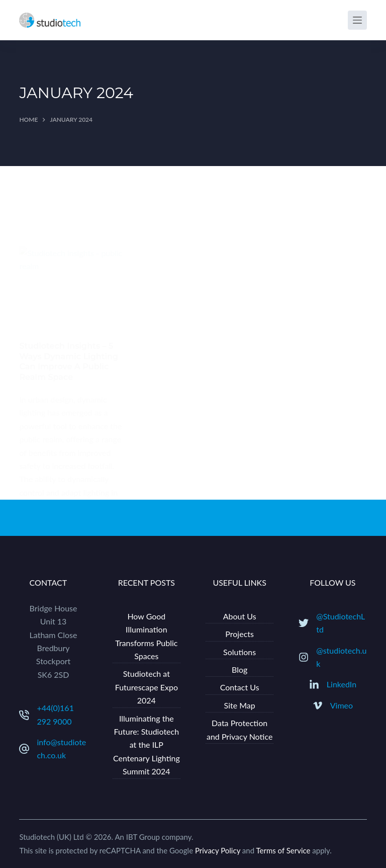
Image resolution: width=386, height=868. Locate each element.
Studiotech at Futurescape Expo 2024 (147, 687)
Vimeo (342, 705)
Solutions (239, 652)
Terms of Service (283, 850)
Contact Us (240, 687)
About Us (240, 616)
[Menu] (357, 20)
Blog (239, 669)
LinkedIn (342, 684)
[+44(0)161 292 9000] (24, 715)
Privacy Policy (218, 850)
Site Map (240, 705)
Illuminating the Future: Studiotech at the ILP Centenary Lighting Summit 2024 (147, 745)
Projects (239, 634)
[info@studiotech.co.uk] (24, 749)
